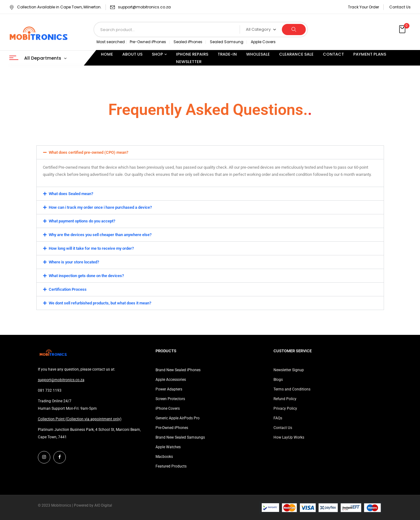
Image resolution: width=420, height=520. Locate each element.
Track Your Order (364, 7)
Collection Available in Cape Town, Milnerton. (55, 7)
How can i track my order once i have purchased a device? (100, 207)
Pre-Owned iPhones (148, 42)
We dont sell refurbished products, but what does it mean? (100, 303)
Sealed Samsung (227, 42)
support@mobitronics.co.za (144, 7)
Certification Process (68, 289)
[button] (403, 30)
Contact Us (400, 7)
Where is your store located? (74, 262)
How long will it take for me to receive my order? (91, 248)
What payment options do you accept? (82, 221)
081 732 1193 (50, 390)
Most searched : (112, 42)
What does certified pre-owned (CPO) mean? (88, 152)
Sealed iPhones (188, 42)
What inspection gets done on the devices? (86, 276)
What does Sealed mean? (71, 194)
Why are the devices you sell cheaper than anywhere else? (100, 235)
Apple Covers (263, 42)
